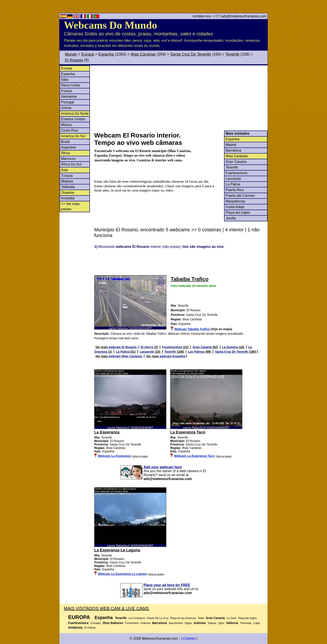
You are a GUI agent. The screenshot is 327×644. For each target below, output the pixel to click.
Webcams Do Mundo (110, 25)
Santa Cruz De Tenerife (191, 54)
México (67, 125)
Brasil (65, 142)
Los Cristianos (137, 618)
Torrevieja (246, 623)
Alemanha (69, 97)
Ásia (64, 170)
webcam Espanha (172, 356)
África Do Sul (71, 164)
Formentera (132, 623)
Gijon (221, 623)
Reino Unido (71, 85)
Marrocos (68, 159)
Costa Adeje (235, 207)
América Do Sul (73, 136)
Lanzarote (233, 179)
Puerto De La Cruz (158, 618)
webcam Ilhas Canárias (126, 356)
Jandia (231, 218)
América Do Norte (75, 113)
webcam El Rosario (123, 347)
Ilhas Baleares (113, 623)
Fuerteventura (236, 173)
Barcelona (233, 150)
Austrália (68, 198)
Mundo (71, 54)
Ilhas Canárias (143, 54)
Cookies (189, 638)
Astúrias (200, 623)
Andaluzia (75, 627)
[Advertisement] (181, 98)
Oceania (68, 193)
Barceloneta (176, 623)
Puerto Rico (235, 190)
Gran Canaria (236, 162)
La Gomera (230, 347)
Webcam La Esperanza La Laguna (122, 574)
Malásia (67, 181)
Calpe (257, 623)
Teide (201, 618)
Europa (88, 54)
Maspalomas (235, 201)
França (66, 91)
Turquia (67, 176)
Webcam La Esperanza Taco (194, 456)
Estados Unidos (73, 119)
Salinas (212, 623)
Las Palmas (197, 352)
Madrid (231, 145)
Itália (65, 80)
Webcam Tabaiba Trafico (192, 329)
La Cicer (232, 618)
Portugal (68, 102)
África (65, 153)
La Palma (233, 184)
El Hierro (147, 347)
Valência (232, 623)
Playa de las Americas (183, 618)
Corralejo (96, 623)
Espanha (106, 54)
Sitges (188, 623)
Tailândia (68, 187)
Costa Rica (69, 130)
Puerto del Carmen (240, 196)
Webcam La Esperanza (114, 456)
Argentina (69, 147)
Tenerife (232, 54)
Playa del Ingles (238, 213)
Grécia (66, 108)
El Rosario (74, 60)
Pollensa (145, 623)
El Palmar (90, 628)
